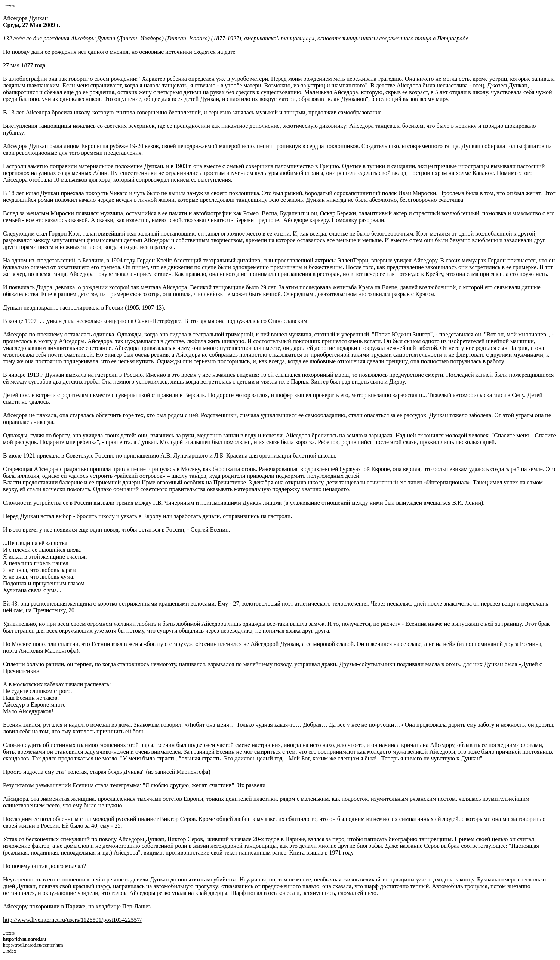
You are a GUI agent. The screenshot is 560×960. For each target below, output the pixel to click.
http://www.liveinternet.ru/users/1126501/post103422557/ (72, 920)
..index (10, 951)
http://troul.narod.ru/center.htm (33, 945)
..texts (9, 6)
